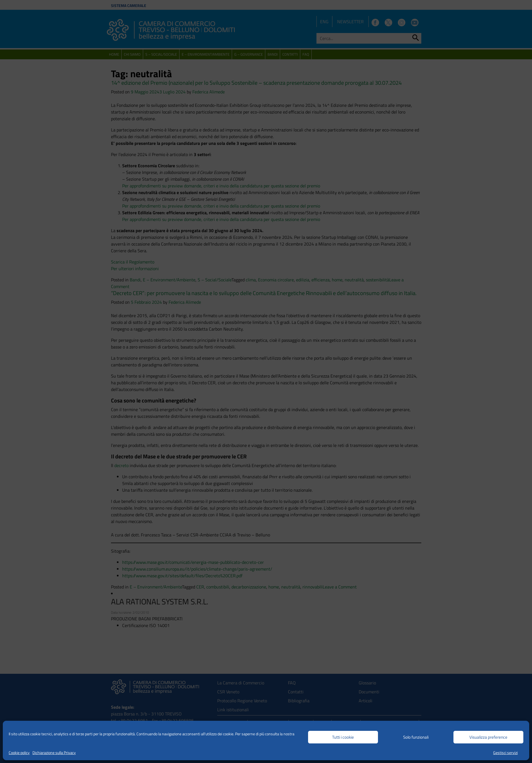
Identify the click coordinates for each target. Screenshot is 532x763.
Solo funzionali (416, 737)
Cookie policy (19, 753)
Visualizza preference (488, 737)
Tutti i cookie (343, 737)
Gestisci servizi (505, 753)
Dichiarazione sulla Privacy (54, 753)
